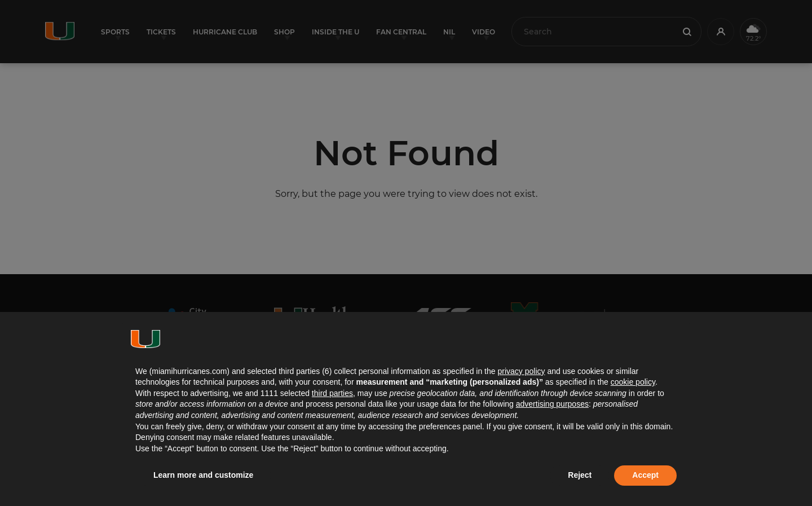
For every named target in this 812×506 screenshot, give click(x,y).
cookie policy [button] (633, 382)
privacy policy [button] (521, 371)
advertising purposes (552, 404)
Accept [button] (645, 475)
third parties (332, 393)
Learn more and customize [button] (203, 475)
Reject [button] (580, 475)
